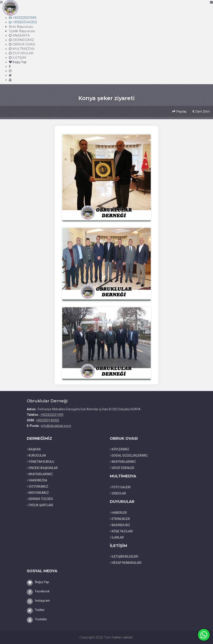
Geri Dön (201, 111)
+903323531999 (52, 415)
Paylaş (179, 111)
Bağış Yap (18, 62)
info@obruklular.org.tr (56, 426)
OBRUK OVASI (22, 44)
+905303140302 (48, 420)
